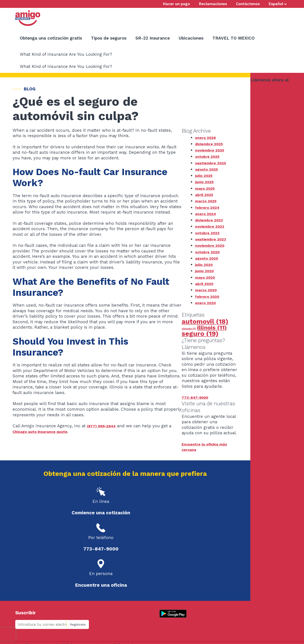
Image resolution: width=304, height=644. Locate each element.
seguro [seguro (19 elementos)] (200, 334)
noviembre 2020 (212, 245)
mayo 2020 (206, 277)
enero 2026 (207, 137)
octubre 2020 (209, 252)
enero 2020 (207, 303)
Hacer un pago (35, 596)
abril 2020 (206, 284)
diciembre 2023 (211, 220)
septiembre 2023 (213, 239)
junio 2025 (206, 182)
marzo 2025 (207, 201)
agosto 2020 (208, 258)
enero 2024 (207, 214)
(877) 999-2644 (104, 426)
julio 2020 (205, 264)
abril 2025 (205, 195)
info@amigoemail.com (192, 626)
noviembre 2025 (212, 150)
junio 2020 (206, 271)
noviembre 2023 (212, 226)
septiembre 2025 (213, 163)
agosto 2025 (208, 169)
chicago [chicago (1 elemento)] (189, 329)
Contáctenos (34, 589)
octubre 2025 (209, 156)
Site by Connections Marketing (177, 635)
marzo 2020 (207, 290)
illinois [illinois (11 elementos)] (212, 328)
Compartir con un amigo (44, 604)
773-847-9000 (266, 85)
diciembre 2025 (211, 144)
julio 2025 (205, 175)
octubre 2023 (209, 233)
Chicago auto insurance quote (44, 431)
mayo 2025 (206, 188)
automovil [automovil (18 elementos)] (205, 321)
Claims (62, 596)
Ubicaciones (64, 589)
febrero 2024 (209, 207)
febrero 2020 (209, 296)
